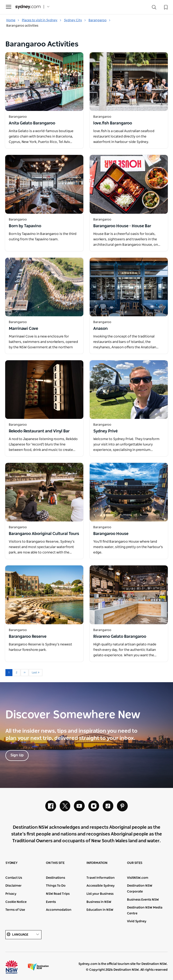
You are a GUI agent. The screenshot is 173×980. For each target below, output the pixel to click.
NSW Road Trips (58, 894)
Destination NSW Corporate (140, 889)
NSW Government (16, 967)
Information (97, 863)
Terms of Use (15, 910)
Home (13, 20)
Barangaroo (100, 20)
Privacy (11, 894)
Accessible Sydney (101, 886)
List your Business (100, 894)
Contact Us (14, 878)
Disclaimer (14, 886)
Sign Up (17, 755)
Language (23, 935)
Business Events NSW (143, 900)
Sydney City (75, 20)
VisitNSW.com (138, 878)
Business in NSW (99, 902)
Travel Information (101, 878)
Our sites (135, 863)
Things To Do (56, 886)
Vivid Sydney (137, 922)
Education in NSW (100, 910)
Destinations (56, 878)
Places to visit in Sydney (42, 20)
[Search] (154, 8)
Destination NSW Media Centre (145, 911)
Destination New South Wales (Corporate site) (38, 967)
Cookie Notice (16, 902)
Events (51, 902)
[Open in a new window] (44, 82)
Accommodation (59, 910)
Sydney (11, 863)
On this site (55, 863)
